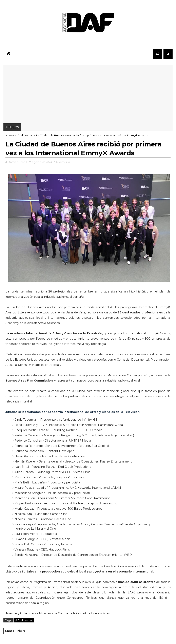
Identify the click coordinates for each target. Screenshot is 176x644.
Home (10, 135)
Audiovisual (25, 135)
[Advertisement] (88, 93)
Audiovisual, (63, 162)
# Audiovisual (24, 620)
